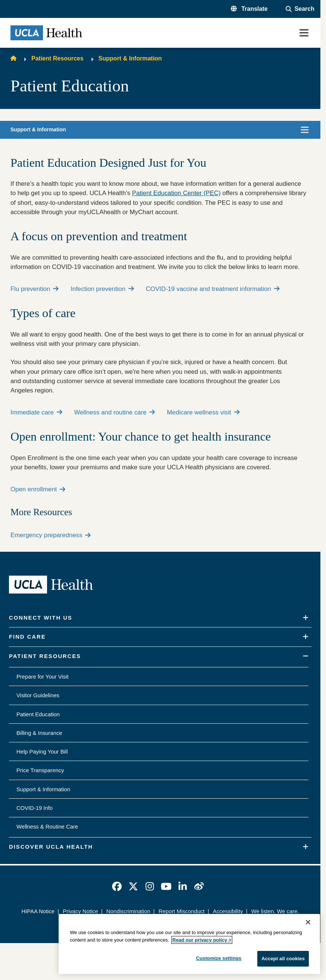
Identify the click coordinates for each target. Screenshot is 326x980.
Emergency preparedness (51, 535)
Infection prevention (102, 289)
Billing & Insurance (39, 733)
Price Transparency (40, 770)
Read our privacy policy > (202, 940)
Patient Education (38, 714)
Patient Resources (58, 58)
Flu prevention (35, 289)
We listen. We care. (275, 911)
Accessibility (228, 911)
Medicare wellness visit (203, 412)
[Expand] (306, 618)
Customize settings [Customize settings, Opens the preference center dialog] (219, 958)
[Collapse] (306, 656)
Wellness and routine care (114, 412)
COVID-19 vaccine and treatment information (212, 289)
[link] (117, 886)
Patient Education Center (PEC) (176, 193)
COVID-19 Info (35, 808)
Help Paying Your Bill (42, 752)
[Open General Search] (300, 9)
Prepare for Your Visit (43, 677)
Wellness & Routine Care (47, 827)
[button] (249, 9)
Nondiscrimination (128, 911)
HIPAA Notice (38, 911)
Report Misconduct (182, 911)
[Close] (308, 922)
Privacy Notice (80, 911)
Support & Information (130, 58)
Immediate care (36, 412)
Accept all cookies (283, 959)
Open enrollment (38, 489)
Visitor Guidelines (38, 695)
